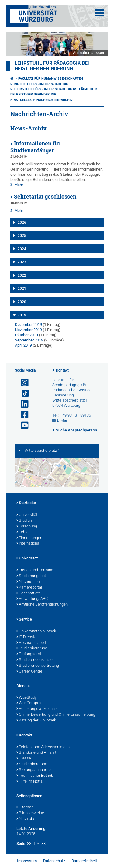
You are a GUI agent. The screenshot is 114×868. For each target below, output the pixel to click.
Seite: (21, 844)
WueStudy (26, 698)
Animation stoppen (89, 52)
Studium (25, 521)
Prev (16, 44)
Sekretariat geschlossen (45, 197)
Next (98, 44)
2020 (22, 302)
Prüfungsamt (29, 654)
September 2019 (29, 340)
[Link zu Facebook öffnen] (22, 415)
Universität (27, 515)
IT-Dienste (26, 637)
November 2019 (28, 330)
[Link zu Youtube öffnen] (22, 425)
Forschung (27, 527)
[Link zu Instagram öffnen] (22, 383)
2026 (22, 223)
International (28, 544)
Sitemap (25, 807)
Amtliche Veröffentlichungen (42, 605)
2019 (22, 315)
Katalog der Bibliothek (36, 721)
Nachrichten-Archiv (55, 100)
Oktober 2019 (26, 335)
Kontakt (62, 370)
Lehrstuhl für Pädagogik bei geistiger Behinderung (52, 66)
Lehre (22, 532)
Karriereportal (29, 588)
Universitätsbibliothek (36, 631)
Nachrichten (28, 582)
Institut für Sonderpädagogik (41, 84)
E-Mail (62, 420)
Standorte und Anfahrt (36, 753)
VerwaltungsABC (32, 599)
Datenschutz (54, 861)
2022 (22, 275)
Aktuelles (23, 100)
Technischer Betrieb (35, 776)
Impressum (27, 861)
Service (24, 620)
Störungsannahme (34, 770)
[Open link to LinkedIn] (22, 404)
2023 (22, 262)
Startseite (26, 503)
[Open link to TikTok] (22, 394)
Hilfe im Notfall (30, 782)
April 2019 (23, 345)
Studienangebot (31, 576)
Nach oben (27, 819)
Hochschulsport (31, 643)
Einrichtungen (29, 538)
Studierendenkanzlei (35, 660)
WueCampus (29, 703)
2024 (22, 249)
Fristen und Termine (35, 570)
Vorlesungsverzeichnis (37, 709)
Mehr (19, 185)
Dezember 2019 (28, 325)
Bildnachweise (30, 813)
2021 (22, 289)
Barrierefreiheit (84, 861)
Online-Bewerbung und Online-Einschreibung (56, 715)
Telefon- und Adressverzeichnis (45, 747)
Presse (24, 759)
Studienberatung (32, 648)
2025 (22, 236)
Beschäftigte (29, 593)
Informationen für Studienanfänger (35, 147)
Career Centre (29, 672)
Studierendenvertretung (38, 666)
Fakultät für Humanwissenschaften (51, 79)
